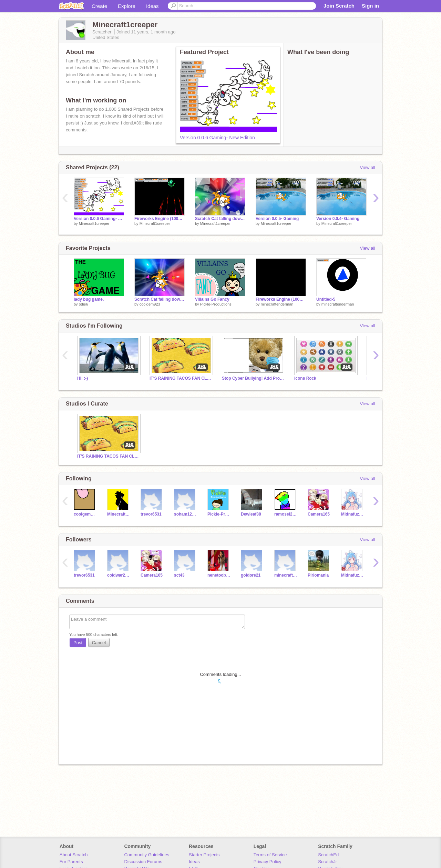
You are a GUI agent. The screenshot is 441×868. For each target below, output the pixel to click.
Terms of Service (270, 855)
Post (78, 643)
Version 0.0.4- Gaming (338, 219)
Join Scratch (339, 6)
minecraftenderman (277, 304)
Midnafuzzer (353, 514)
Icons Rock (305, 378)
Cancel (99, 643)
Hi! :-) (83, 378)
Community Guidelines (147, 855)
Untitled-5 (326, 299)
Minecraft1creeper (94, 223)
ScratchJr (327, 862)
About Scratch (74, 855)
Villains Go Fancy (212, 299)
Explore (127, 6)
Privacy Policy (268, 862)
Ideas (152, 6)
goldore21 (251, 575)
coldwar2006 (119, 575)
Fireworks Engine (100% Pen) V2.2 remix (160, 219)
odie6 (84, 304)
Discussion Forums (143, 862)
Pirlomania (318, 575)
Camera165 (319, 514)
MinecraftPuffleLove (119, 514)
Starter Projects (204, 855)
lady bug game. (89, 299)
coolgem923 (150, 304)
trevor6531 (151, 514)
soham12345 (186, 514)
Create (99, 6)
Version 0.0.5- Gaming (277, 219)
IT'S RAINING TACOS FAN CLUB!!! (181, 378)
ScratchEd (328, 855)
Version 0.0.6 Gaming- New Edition (217, 138)
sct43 (179, 575)
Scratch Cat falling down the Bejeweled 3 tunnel (220, 219)
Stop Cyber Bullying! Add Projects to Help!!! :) (253, 378)
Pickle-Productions (216, 304)
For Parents (71, 862)
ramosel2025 (286, 514)
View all (367, 167)
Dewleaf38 (251, 514)
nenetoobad (219, 575)
